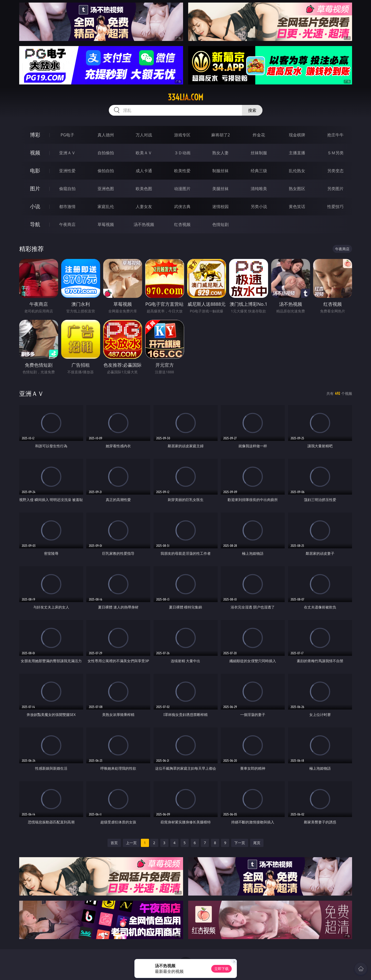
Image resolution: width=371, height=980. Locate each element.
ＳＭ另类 (335, 153)
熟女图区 (297, 189)
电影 (35, 171)
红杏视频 (182, 224)
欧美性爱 (182, 171)
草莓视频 (106, 224)
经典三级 (259, 171)
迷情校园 (220, 206)
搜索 (252, 110)
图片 (35, 188)
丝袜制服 (259, 153)
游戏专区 (182, 135)
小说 (35, 206)
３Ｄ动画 (182, 153)
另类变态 (335, 171)
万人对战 (144, 135)
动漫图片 (182, 189)
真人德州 (106, 135)
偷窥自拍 (67, 189)
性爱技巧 (335, 206)
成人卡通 (144, 171)
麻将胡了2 (221, 135)
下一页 (240, 843)
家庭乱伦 (106, 206)
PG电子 (67, 135)
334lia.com (186, 97)
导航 (35, 224)
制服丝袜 (220, 171)
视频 (35, 153)
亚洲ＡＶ (67, 153)
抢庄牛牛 (335, 135)
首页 (114, 843)
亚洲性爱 (67, 171)
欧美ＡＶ (144, 153)
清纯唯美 (259, 189)
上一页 (131, 843)
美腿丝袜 (220, 189)
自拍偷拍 (106, 153)
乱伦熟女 (297, 171)
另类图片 (335, 189)
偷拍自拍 (106, 171)
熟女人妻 (220, 153)
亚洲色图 (106, 189)
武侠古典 (182, 206)
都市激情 (67, 206)
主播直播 (297, 153)
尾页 (257, 843)
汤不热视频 (144, 224)
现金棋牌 (297, 135)
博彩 (35, 135)
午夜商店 (67, 224)
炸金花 (259, 135)
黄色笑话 (297, 206)
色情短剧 (220, 224)
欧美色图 (144, 189)
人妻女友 (144, 206)
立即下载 (221, 969)
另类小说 (259, 206)
